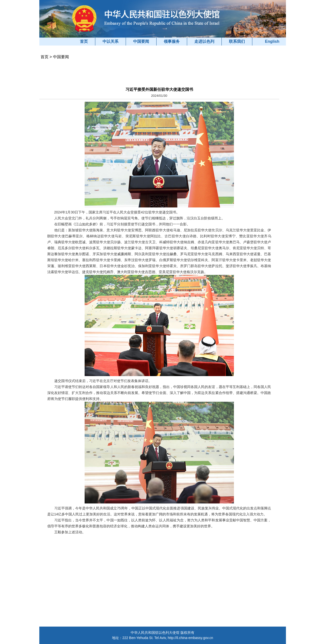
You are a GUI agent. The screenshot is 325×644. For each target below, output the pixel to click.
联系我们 (237, 41)
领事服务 (172, 41)
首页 (84, 41)
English (272, 41)
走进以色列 (204, 41)
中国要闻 (141, 41)
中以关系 (110, 41)
